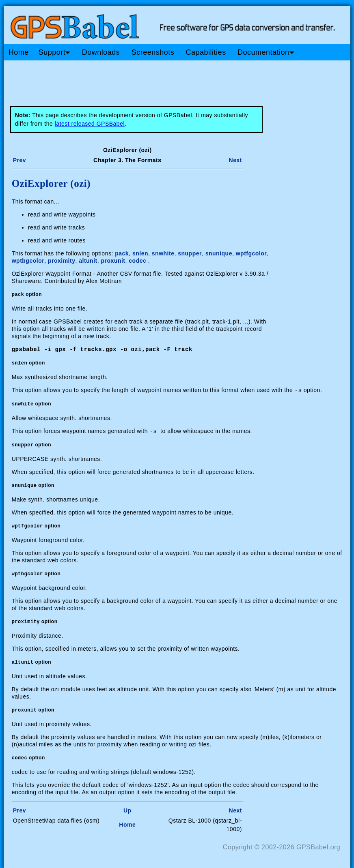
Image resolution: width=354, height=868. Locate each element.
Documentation (266, 52)
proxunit (113, 261)
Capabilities (206, 52)
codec (137, 261)
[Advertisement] (158, 80)
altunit (88, 261)
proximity (62, 261)
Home (19, 52)
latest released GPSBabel (90, 124)
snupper (190, 253)
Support (55, 52)
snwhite (163, 253)
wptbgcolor (28, 261)
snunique (219, 253)
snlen (140, 253)
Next (235, 160)
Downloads (101, 52)
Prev (19, 160)
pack (122, 253)
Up (127, 809)
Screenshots (153, 52)
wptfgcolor (251, 253)
